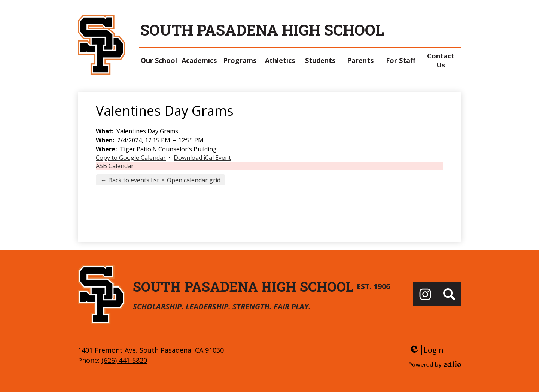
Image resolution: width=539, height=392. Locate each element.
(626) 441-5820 (124, 360)
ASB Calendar (115, 166)
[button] (159, 60)
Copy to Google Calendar (131, 158)
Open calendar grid (194, 180)
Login (426, 350)
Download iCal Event (202, 158)
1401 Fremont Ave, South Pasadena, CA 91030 (151, 350)
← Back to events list (130, 180)
